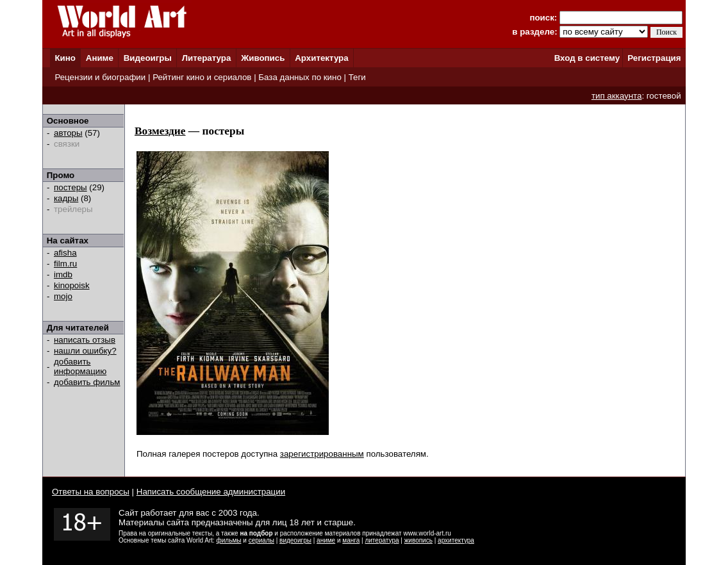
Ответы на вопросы (91, 492)
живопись (418, 540)
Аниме (100, 58)
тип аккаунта (617, 96)
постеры (70, 187)
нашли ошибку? (85, 351)
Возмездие (160, 131)
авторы (68, 133)
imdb (63, 274)
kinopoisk (72, 285)
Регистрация (654, 58)
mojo (63, 296)
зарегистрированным (322, 454)
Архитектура (321, 58)
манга (351, 540)
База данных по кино (300, 77)
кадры (66, 198)
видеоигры (295, 540)
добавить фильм (87, 382)
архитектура (456, 540)
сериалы (261, 540)
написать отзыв (85, 340)
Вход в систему (587, 58)
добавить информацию (80, 366)
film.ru (65, 264)
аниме (326, 540)
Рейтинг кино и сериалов (202, 77)
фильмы (229, 540)
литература (382, 540)
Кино (65, 58)
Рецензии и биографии (100, 77)
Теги (357, 77)
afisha (65, 253)
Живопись (263, 58)
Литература (207, 58)
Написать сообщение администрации (211, 492)
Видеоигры (148, 58)
